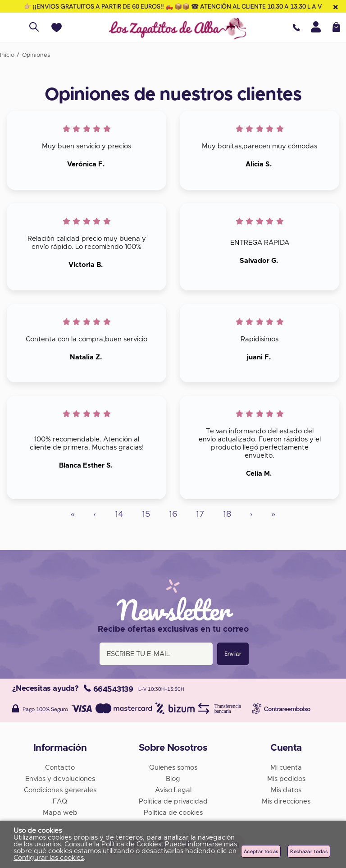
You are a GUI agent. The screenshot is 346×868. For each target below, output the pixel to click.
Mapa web (60, 813)
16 (173, 514)
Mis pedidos (286, 779)
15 (146, 514)
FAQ (60, 801)
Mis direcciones (286, 801)
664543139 (108, 689)
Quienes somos (173, 768)
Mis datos (286, 790)
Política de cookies (173, 813)
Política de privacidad (173, 801)
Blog (173, 779)
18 (227, 514)
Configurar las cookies (49, 858)
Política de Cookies (131, 844)
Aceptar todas (261, 851)
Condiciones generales (60, 790)
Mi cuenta (286, 768)
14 (119, 514)
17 (200, 514)
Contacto (60, 768)
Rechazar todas (309, 851)
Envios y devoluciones (60, 779)
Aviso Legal (173, 790)
